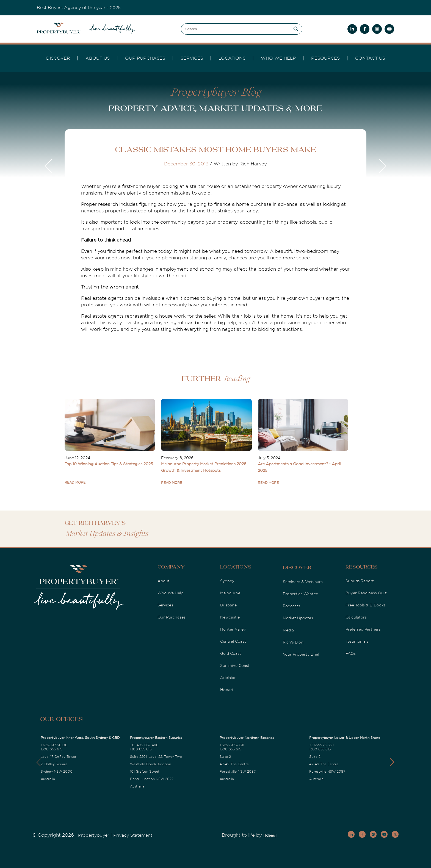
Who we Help (278, 58)
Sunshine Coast (235, 665)
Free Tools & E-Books (366, 605)
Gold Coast (231, 653)
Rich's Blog (293, 642)
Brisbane (228, 605)
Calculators (356, 617)
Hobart (227, 690)
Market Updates (298, 618)
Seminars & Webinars (303, 582)
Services (165, 605)
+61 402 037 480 (144, 745)
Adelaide (228, 678)
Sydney (227, 581)
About (164, 581)
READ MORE (75, 482)
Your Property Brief (301, 654)
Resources (325, 58)
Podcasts (292, 606)
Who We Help (170, 593)
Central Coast (233, 641)
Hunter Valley (233, 629)
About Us (98, 58)
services (192, 58)
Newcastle (230, 617)
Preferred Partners (363, 629)
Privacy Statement (133, 835)
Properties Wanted (301, 594)
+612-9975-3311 (232, 745)
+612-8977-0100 (54, 745)
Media (288, 630)
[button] (392, 762)
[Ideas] (270, 835)
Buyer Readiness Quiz (366, 593)
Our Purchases (145, 58)
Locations (232, 58)
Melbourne (230, 593)
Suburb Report (360, 581)
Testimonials (357, 641)
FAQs (351, 653)
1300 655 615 (51, 749)
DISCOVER (58, 58)
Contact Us (370, 58)
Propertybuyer (94, 835)
